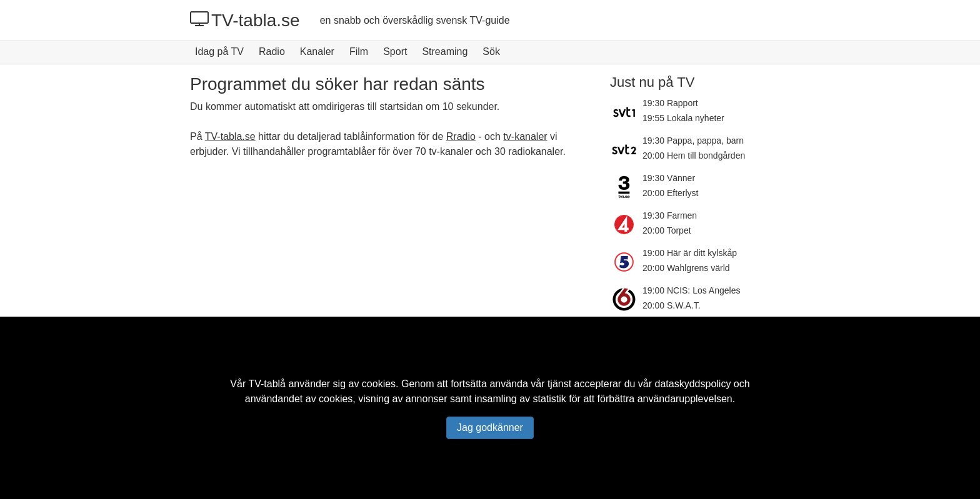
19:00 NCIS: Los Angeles (691, 290)
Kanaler (317, 52)
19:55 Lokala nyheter (683, 118)
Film (359, 52)
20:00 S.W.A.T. (672, 305)
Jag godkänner (490, 427)
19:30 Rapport (670, 103)
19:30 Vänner (669, 178)
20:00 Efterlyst (671, 193)
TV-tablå (267, 384)
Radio (272, 52)
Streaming (445, 52)
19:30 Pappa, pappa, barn (693, 141)
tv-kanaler (525, 136)
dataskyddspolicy (693, 384)
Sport (395, 52)
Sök (491, 52)
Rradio (461, 136)
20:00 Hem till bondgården (694, 156)
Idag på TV (219, 52)
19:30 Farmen (670, 215)
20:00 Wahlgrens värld (686, 268)
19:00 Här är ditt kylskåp (690, 253)
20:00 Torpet (667, 230)
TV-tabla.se (245, 20)
